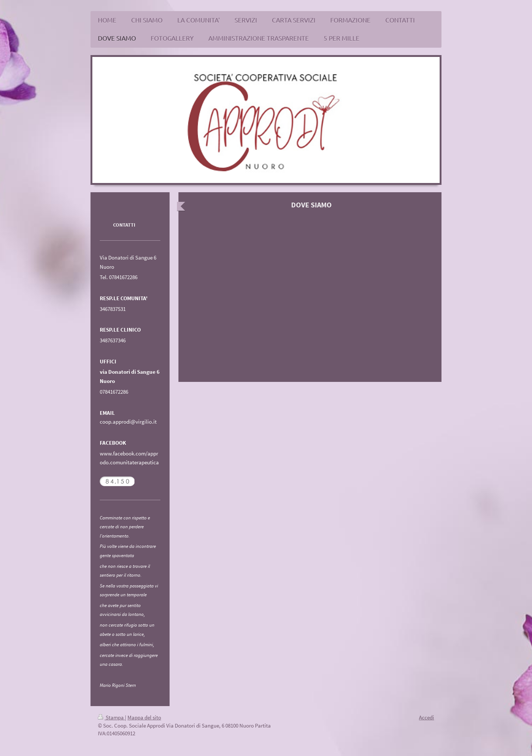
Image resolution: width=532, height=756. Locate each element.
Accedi (427, 717)
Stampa (111, 717)
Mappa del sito (144, 717)
